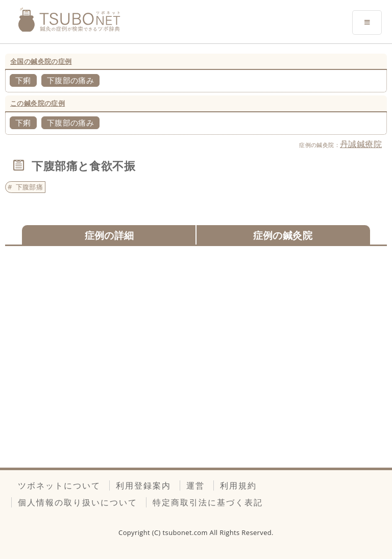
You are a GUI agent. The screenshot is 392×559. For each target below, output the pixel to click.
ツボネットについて (59, 485)
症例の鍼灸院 (283, 235)
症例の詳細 (109, 235)
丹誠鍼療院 (361, 144)
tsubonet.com (186, 532)
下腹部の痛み (70, 80)
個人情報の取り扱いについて (78, 502)
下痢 (23, 80)
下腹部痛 (30, 187)
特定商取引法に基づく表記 (208, 502)
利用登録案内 (143, 485)
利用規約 (238, 485)
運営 (195, 485)
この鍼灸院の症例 (38, 103)
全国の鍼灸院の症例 (41, 61)
